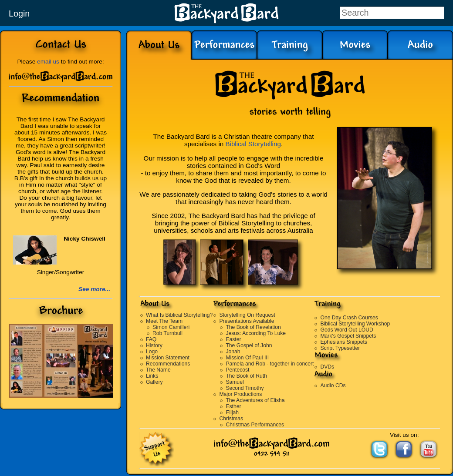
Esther (233, 406)
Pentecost (237, 370)
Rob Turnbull (167, 333)
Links (152, 376)
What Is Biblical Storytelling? (179, 315)
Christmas (231, 419)
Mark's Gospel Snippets (348, 336)
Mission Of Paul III (247, 358)
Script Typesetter (340, 348)
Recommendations (168, 364)
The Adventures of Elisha (255, 400)
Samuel (235, 382)
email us (48, 62)
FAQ (151, 339)
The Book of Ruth (246, 376)
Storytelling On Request (247, 315)
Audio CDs (333, 385)
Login (19, 13)
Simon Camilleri (171, 327)
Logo (152, 352)
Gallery (154, 382)
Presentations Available (247, 321)
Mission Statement (168, 358)
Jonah (233, 352)
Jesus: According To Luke (256, 333)
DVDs (327, 367)
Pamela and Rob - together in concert (270, 364)
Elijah (232, 412)
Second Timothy (245, 388)
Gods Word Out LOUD (347, 330)
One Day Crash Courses (349, 318)
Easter (233, 339)
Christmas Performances (255, 425)
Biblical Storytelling (253, 144)
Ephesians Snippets (343, 342)
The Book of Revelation (253, 327)
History (154, 345)
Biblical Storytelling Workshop (355, 324)
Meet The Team (164, 321)
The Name (158, 370)
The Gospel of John (249, 345)
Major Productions (240, 394)
